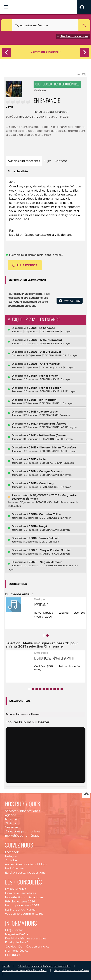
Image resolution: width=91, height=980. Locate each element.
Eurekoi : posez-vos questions (25, 873)
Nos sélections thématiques (24, 897)
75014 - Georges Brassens (46, 471)
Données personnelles (34, 947)
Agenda (10, 815)
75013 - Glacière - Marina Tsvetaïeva (53, 447)
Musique (11, 819)
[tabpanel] (45, 209)
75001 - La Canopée (42, 328)
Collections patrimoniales (23, 831)
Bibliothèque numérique (22, 836)
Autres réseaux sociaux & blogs (26, 864)
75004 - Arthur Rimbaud (45, 340)
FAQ (8, 930)
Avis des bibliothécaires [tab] (24, 161)
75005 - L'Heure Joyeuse (45, 352)
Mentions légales (17, 951)
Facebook (12, 852)
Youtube (11, 860)
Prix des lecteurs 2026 (20, 901)
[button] (84, 7)
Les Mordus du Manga (20, 910)
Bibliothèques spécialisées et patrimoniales (44, 966)
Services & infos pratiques (22, 811)
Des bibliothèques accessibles (26, 938)
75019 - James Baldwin (44, 538)
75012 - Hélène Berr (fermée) (48, 424)
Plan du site (13, 955)
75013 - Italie (37, 459)
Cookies (10, 947)
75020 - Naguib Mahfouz (45, 562)
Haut (86, 794)
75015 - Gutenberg (41, 483)
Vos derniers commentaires (24, 914)
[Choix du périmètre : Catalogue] (7, 25)
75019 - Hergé (38, 526)
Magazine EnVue (17, 934)
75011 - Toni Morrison (43, 400)
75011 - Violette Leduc (43, 412)
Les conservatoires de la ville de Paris (24, 970)
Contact (19, 930)
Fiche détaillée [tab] (18, 171)
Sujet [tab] (47, 161)
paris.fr (6, 966)
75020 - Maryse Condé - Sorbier (50, 550)
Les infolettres (14, 868)
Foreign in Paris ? (17, 942)
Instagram (12, 856)
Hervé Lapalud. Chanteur (51, 112)
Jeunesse (11, 827)
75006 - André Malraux (44, 364)
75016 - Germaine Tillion (45, 514)
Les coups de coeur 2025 (22, 905)
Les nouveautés (16, 889)
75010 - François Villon (44, 376)
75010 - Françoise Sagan (45, 388)
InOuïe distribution (33, 117)
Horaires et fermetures (20, 893)
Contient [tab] (61, 161)
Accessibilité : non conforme (72, 970)
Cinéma (10, 823)
